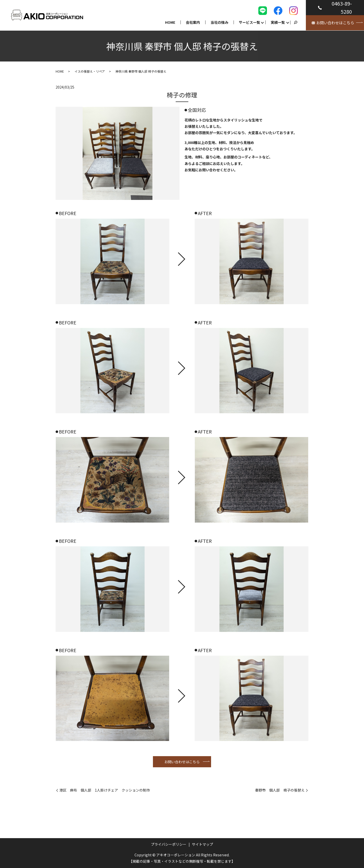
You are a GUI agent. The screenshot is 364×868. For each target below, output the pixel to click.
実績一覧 (278, 22)
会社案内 (193, 22)
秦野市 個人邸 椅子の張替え (280, 790)
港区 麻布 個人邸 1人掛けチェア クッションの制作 (105, 790)
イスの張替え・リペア (90, 71)
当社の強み (219, 22)
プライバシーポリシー (169, 844)
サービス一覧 (249, 22)
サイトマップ (202, 844)
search (295, 23)
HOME (170, 22)
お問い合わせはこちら (182, 762)
